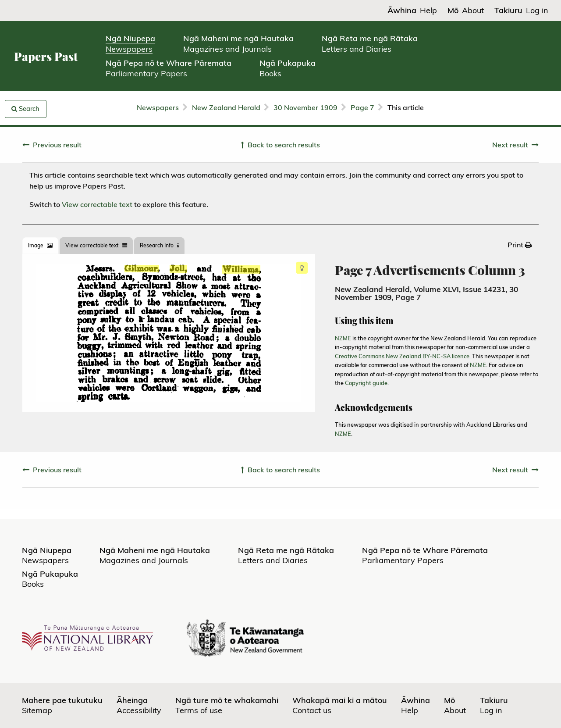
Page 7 (362, 107)
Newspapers (158, 107)
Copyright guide (366, 383)
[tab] (40, 246)
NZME (343, 338)
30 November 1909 (305, 107)
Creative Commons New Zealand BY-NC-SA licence (402, 356)
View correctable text (97, 204)
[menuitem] (520, 245)
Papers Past (46, 56)
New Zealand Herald (226, 107)
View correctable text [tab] (96, 245)
